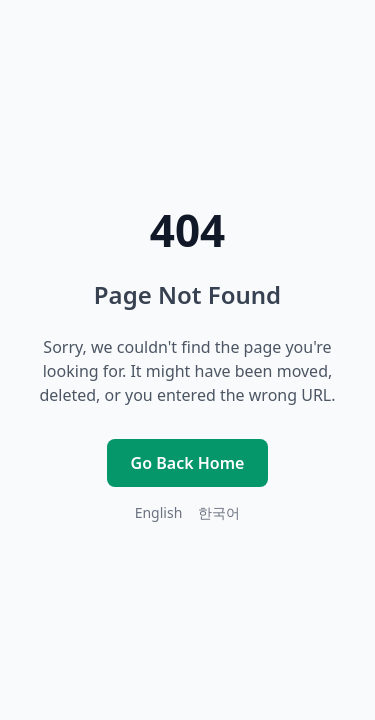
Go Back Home (188, 463)
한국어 (219, 512)
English (159, 512)
